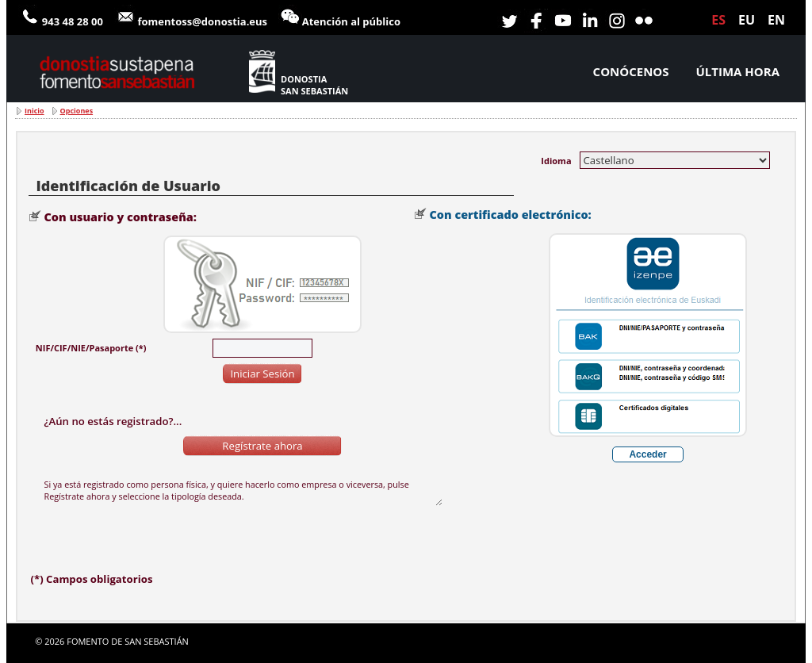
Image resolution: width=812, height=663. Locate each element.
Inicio (34, 111)
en (776, 20)
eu (747, 20)
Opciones (77, 111)
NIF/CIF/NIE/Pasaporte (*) (91, 348)
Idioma (556, 161)
